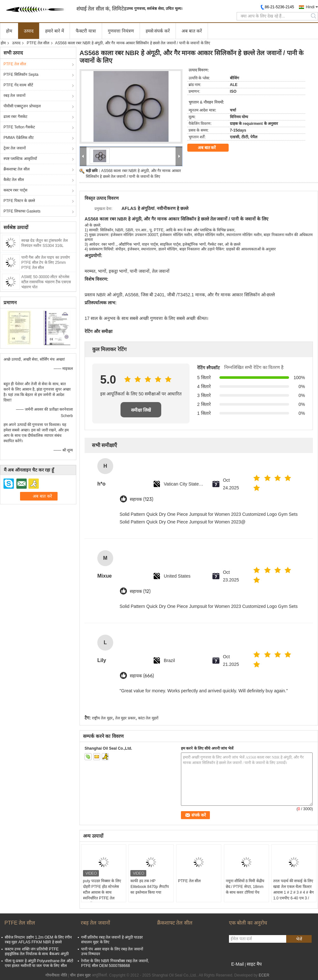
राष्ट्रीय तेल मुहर (102, 718)
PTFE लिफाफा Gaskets (22, 211)
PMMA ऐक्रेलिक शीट (19, 138)
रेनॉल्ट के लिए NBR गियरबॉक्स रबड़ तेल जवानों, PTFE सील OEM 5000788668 (115, 963)
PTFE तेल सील (38, 43)
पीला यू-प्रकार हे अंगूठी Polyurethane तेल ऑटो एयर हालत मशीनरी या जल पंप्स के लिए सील (39, 963)
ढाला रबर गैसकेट (15, 117)
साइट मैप (254, 964)
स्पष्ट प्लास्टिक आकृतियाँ (20, 159)
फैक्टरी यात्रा (86, 31)
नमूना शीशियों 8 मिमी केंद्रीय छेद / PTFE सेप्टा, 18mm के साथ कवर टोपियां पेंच (245, 887)
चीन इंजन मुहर (80, 975)
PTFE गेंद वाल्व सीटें (18, 85)
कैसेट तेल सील (14, 180)
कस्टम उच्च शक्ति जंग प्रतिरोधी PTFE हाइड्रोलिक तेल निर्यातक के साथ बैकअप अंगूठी (37, 951)
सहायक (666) (142, 676)
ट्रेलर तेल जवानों (15, 148)
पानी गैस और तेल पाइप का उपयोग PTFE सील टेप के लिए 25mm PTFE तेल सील (46, 263)
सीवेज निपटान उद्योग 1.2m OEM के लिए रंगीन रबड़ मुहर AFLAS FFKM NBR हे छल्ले (38, 940)
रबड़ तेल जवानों (14, 96)
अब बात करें (192, 31)
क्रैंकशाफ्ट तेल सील (17, 169)
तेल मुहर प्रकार (125, 718)
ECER (264, 975)
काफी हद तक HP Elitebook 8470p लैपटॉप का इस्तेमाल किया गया (149, 887)
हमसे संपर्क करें (158, 31)
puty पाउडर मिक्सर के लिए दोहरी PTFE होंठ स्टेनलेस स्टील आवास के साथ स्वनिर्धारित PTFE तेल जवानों (102, 892)
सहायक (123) (142, 499)
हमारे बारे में (55, 31)
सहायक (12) (140, 591)
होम (9, 31)
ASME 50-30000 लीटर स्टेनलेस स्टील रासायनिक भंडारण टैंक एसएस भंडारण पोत (46, 282)
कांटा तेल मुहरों (148, 718)
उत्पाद (29, 31)
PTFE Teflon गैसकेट (19, 127)
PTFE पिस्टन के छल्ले (19, 201)
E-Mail (238, 964)
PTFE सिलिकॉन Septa (21, 75)
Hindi (310, 7)
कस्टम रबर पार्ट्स (15, 190)
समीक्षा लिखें (141, 410)
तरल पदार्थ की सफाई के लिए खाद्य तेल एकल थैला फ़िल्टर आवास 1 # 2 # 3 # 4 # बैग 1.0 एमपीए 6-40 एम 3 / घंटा (293, 892)
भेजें (299, 939)
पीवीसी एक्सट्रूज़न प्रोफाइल (22, 106)
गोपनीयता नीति (56, 975)
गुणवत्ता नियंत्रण (121, 31)
